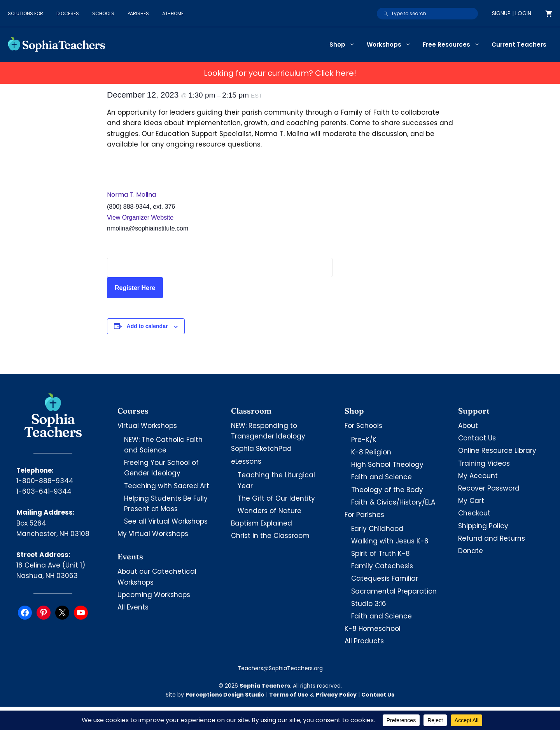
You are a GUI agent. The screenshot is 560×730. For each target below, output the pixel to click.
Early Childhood (377, 529)
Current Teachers (519, 45)
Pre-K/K (364, 440)
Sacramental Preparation (394, 591)
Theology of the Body (387, 490)
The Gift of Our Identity (276, 498)
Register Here (135, 288)
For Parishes (364, 515)
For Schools (363, 426)
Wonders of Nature (269, 511)
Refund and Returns (492, 538)
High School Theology (387, 465)
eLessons (246, 461)
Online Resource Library (497, 451)
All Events (133, 607)
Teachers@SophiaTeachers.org (280, 668)
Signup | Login (512, 13)
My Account (478, 476)
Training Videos (484, 463)
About (468, 426)
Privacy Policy (336, 695)
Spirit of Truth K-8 (381, 554)
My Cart (471, 501)
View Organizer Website (140, 217)
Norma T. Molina (131, 195)
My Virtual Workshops (153, 534)
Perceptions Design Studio (225, 695)
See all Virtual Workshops (166, 521)
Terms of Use (289, 695)
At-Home (173, 13)
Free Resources (454, 45)
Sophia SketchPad (261, 449)
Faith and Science (381, 477)
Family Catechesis (382, 566)
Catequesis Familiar (385, 578)
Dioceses (68, 13)
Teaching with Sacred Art (167, 486)
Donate (471, 551)
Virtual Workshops (147, 426)
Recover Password (489, 488)
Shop (345, 45)
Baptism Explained (262, 523)
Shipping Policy (483, 526)
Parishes (138, 13)
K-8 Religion (371, 452)
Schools (103, 13)
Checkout (474, 513)
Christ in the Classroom (270, 536)
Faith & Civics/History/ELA (393, 502)
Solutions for (25, 13)
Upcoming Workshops (154, 595)
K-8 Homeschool (373, 629)
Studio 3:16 (369, 604)
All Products (364, 641)
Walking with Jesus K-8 (390, 541)
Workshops (392, 45)
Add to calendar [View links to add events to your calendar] (147, 326)
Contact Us (477, 438)
